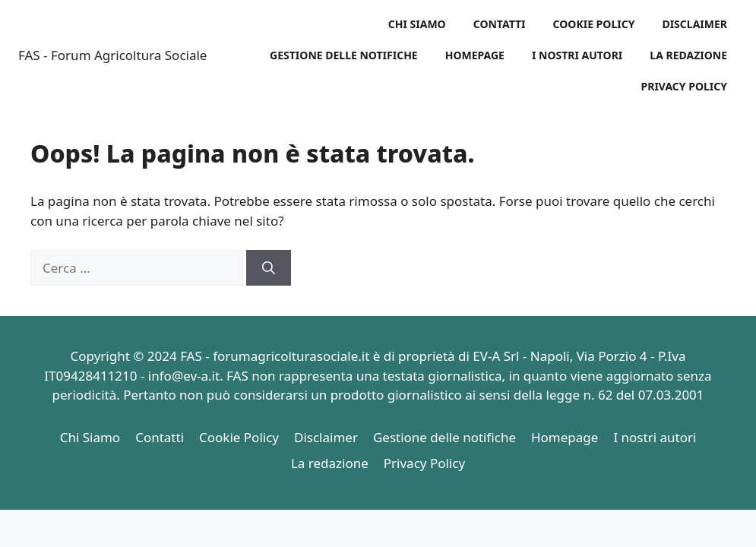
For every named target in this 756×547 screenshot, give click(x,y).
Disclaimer (694, 24)
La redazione (688, 55)
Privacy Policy (684, 86)
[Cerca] (269, 268)
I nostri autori (577, 55)
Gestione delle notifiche (344, 55)
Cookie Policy (594, 24)
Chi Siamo (417, 24)
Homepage (475, 55)
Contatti (500, 24)
